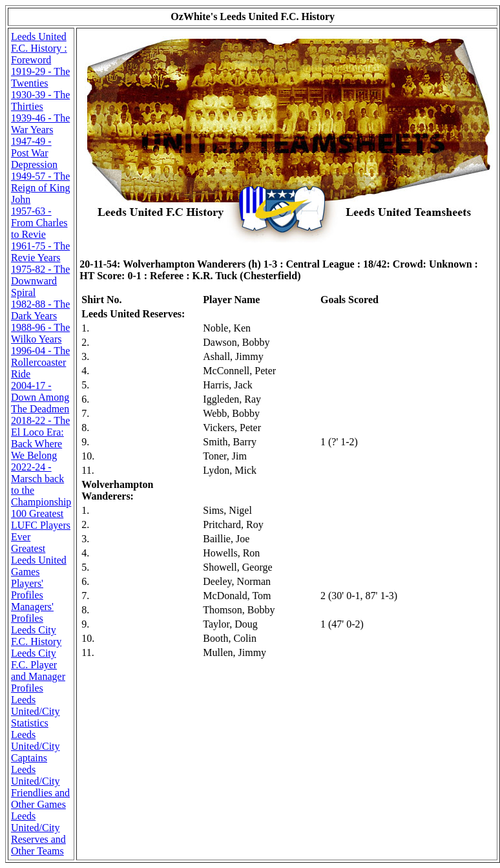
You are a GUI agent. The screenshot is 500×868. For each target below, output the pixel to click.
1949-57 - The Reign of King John (41, 188)
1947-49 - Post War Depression (34, 153)
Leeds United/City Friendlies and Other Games (40, 787)
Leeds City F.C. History (36, 636)
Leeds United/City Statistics (36, 711)
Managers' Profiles (32, 612)
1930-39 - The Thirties (40, 101)
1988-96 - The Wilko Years (40, 333)
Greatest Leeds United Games (39, 560)
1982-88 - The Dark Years (40, 310)
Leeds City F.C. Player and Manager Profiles (38, 671)
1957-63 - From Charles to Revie (39, 223)
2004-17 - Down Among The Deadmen (40, 397)
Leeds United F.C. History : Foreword (39, 48)
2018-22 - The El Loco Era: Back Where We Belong (40, 438)
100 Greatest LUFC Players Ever (41, 525)
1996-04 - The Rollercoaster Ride (40, 362)
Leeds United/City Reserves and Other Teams (38, 833)
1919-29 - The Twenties (40, 77)
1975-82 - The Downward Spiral (40, 281)
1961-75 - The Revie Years (40, 252)
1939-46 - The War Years (40, 124)
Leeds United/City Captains (36, 746)
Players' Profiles (27, 589)
